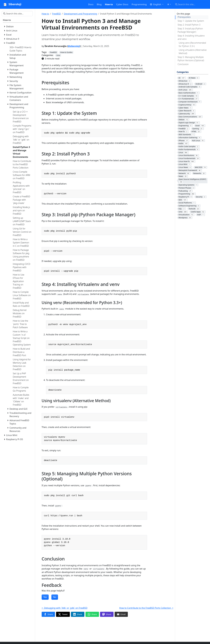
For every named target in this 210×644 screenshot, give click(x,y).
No (55, 597)
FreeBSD (56, 14)
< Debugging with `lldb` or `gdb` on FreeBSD (65, 608)
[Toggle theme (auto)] (169, 4)
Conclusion (183, 64)
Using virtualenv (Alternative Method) (193, 52)
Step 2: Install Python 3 (189, 25)
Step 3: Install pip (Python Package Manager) (190, 30)
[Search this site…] (191, 4)
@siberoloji (74, 46)
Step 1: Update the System (191, 21)
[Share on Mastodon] (107, 614)
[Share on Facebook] (48, 614)
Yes (45, 597)
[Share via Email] (121, 614)
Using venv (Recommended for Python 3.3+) (192, 44)
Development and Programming (80, 14)
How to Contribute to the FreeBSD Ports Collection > (146, 608)
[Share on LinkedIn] (78, 614)
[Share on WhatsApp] (92, 614)
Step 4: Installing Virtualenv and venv (191, 37)
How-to (45, 14)
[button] (157, 4)
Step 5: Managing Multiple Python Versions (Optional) (191, 59)
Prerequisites (184, 17)
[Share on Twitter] (63, 614)
